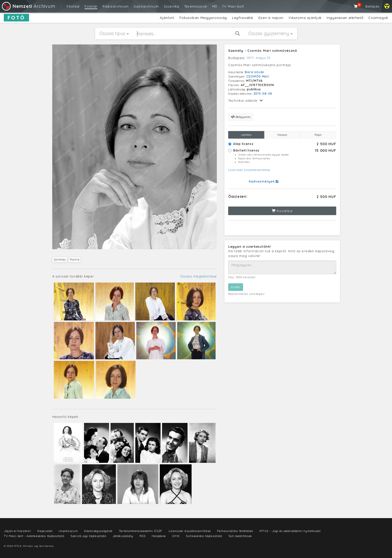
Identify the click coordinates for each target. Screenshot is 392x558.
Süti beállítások (240, 536)
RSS (143, 536)
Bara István (255, 72)
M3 (215, 6)
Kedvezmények (264, 181)
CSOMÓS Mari (258, 76)
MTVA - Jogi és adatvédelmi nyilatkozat (290, 531)
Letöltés (246, 135)
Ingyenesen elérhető (345, 18)
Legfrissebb (243, 18)
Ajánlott (167, 18)
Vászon (282, 135)
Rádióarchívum (116, 6)
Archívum (28, 6)
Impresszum (68, 531)
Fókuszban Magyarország (203, 18)
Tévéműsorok (196, 6)
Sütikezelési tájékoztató (204, 536)
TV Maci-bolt (233, 6)
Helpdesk (159, 536)
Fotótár (91, 6)
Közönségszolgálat (98, 531)
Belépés (372, 6)
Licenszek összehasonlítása (249, 170)
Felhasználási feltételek (235, 531)
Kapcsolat (45, 531)
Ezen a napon (271, 18)
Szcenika (172, 6)
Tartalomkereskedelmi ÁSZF (141, 531)
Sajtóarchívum (146, 6)
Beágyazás (241, 117)
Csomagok (378, 18)
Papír (318, 135)
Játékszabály (123, 536)
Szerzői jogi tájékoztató (88, 536)
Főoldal (73, 6)
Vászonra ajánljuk (305, 18)
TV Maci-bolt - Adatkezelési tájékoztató (34, 536)
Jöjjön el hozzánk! (18, 531)
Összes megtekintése (199, 276)
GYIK (176, 536)
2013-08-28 (263, 94)
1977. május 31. (259, 58)
